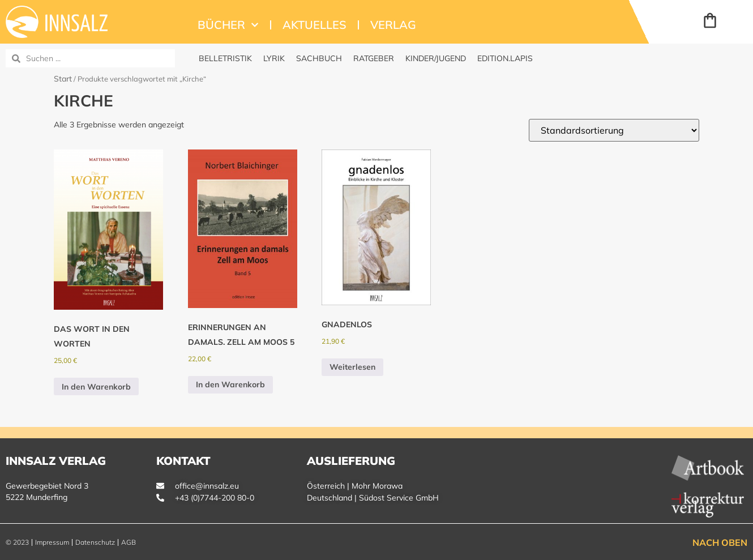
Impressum (52, 542)
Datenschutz (95, 542)
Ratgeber (374, 58)
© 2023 (17, 542)
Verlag (393, 25)
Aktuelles (315, 25)
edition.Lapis (505, 58)
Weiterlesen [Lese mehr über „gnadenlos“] (352, 367)
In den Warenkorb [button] (96, 387)
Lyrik (274, 58)
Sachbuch (319, 58)
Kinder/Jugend (436, 58)
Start (63, 79)
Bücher (228, 25)
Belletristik (225, 58)
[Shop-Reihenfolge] (614, 130)
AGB (129, 542)
